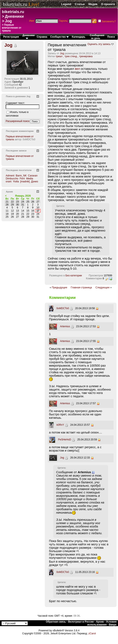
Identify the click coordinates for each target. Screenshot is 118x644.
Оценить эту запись (99, 44)
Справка (42, 37)
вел (77, 69)
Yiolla (16, 182)
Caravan (33, 176)
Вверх (113, 625)
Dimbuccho (12, 179)
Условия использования (102, 623)
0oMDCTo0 (63, 308)
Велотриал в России (81, 622)
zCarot (92, 633)
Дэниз (35, 182)
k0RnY (60, 425)
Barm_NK (21, 176)
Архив (100, 622)
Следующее (103, 288)
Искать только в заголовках (17, 114)
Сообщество (59, 37)
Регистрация (11, 37)
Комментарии (94, 278)
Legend (66, 4)
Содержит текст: (15, 103)
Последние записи (16, 151)
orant (9, 182)
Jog (8, 21)
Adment (10, 176)
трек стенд (71, 56)
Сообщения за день (97, 37)
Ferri (22, 179)
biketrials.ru (15, 4)
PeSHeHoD (65, 440)
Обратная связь (56, 622)
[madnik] (25, 182)
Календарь (79, 37)
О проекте (108, 4)
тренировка (86, 56)
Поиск (111, 37)
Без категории (74, 276)
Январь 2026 (23, 196)
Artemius (65, 326)
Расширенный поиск (18, 121)
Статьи (80, 4)
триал (59, 56)
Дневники (14, 16)
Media (30, 179)
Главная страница (81, 288)
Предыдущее (59, 288)
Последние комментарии (20, 131)
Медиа (93, 4)
